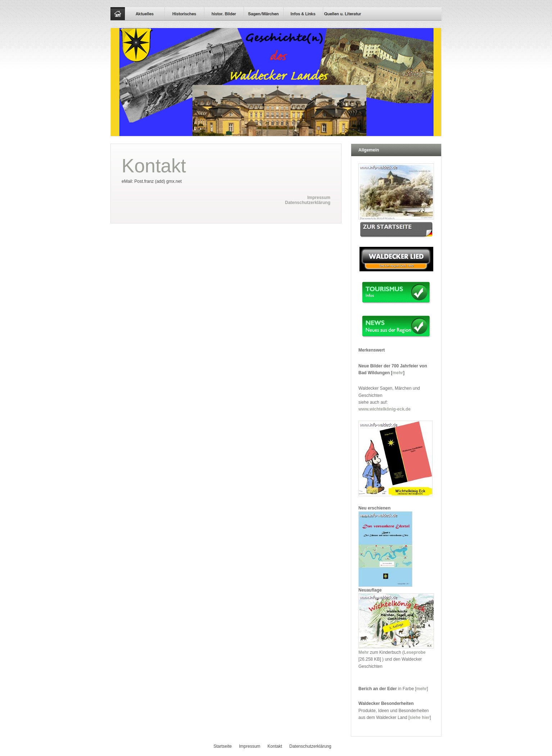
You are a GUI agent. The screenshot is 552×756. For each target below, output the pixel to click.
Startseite (223, 746)
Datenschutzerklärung (308, 203)
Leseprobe (415, 652)
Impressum (319, 198)
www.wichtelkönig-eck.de (384, 409)
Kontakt (275, 746)
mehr (398, 373)
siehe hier (420, 717)
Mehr (364, 652)
